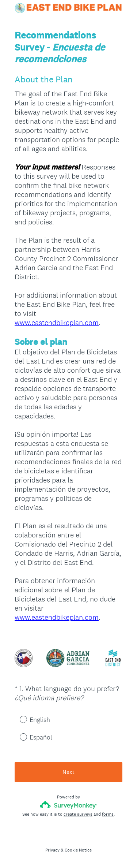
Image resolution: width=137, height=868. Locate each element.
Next (68, 772)
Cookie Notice (78, 850)
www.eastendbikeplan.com (57, 323)
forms (108, 814)
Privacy (52, 850)
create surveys (78, 814)
